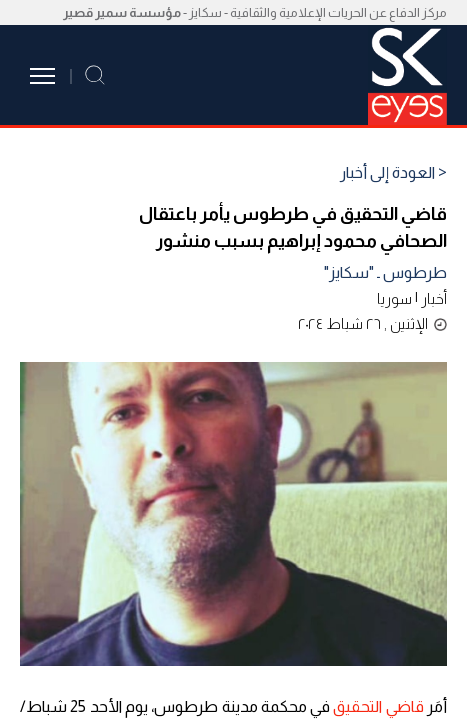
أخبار (434, 298)
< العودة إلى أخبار (393, 173)
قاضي (405, 706)
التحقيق (357, 706)
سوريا (394, 298)
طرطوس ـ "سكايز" (385, 272)
